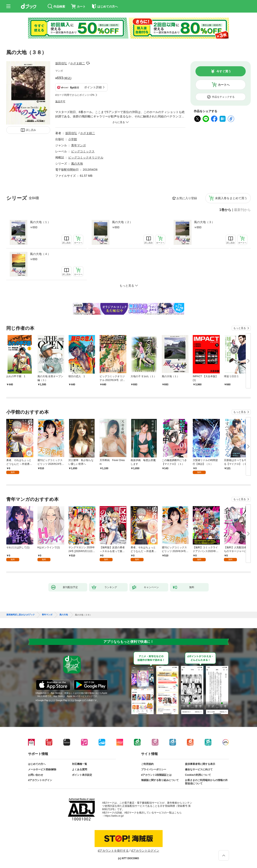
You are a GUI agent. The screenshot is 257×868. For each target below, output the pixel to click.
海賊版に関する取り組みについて (160, 780)
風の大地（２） (122, 222)
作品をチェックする (223, 97)
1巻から (225, 210)
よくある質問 (80, 769)
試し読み (31, 130)
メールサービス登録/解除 (42, 769)
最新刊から (242, 210)
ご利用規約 (147, 764)
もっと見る (240, 328)
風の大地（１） (40, 222)
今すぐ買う (224, 71)
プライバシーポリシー (154, 769)
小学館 (73, 139)
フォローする (88, 63)
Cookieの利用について (198, 775)
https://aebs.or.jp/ (114, 816)
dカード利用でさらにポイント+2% (75, 95)
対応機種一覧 (80, 764)
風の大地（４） (40, 254)
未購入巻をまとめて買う (231, 198)
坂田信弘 (61, 63)
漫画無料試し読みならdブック (21, 615)
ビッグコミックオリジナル (86, 157)
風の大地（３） (204, 222)
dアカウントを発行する (113, 851)
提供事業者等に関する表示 (200, 764)
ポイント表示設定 (82, 775)
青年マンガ (78, 145)
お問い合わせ (36, 775)
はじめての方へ (37, 764)
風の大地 (77, 164)
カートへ (224, 85)
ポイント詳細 (93, 87)
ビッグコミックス (83, 151)
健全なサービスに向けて (199, 769)
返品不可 (60, 101)
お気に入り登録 (187, 198)
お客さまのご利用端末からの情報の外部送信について (206, 782)
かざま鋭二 (78, 63)
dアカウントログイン (40, 780)
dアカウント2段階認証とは (156, 775)
